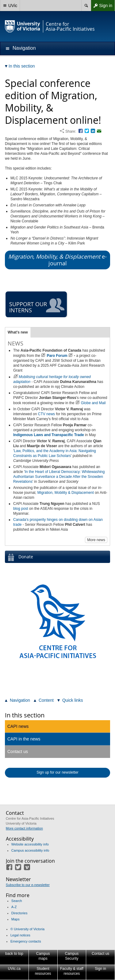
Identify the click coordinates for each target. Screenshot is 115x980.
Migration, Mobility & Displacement (66, 493)
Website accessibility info (30, 844)
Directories (19, 913)
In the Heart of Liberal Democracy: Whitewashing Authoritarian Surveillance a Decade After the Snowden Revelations (59, 477)
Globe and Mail (93, 403)
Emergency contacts (26, 941)
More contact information (24, 828)
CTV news (46, 414)
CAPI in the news (24, 739)
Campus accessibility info (30, 850)
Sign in (102, 6)
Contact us (18, 752)
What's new (18, 332)
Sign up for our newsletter (57, 772)
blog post (21, 509)
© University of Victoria (27, 929)
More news (96, 540)
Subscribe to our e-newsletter (28, 885)
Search (17, 901)
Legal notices (20, 935)
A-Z (14, 907)
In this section (25, 715)
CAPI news (18, 726)
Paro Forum (57, 356)
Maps (15, 919)
